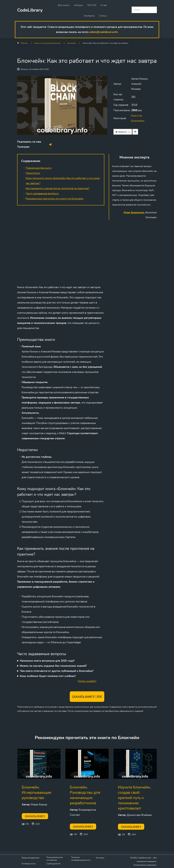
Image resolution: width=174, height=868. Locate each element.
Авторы (78, 5)
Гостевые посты (29, 864)
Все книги (64, 5)
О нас (104, 5)
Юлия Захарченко (134, 213)
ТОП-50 (92, 5)
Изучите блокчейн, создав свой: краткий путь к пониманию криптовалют (134, 798)
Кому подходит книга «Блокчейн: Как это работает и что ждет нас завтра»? (63, 181)
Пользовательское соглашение (55, 859)
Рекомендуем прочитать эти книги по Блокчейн (55, 199)
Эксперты (89, 16)
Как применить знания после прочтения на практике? (58, 188)
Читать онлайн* (87, 681)
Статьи (103, 16)
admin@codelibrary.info (104, 32)
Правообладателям (30, 858)
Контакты (100, 858)
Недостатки (33, 173)
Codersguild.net (53, 864)
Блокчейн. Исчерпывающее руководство (37, 793)
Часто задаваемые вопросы (42, 194)
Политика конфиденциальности (81, 859)
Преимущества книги (39, 168)
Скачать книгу (35, 816)
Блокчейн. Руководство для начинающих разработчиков (85, 795)
